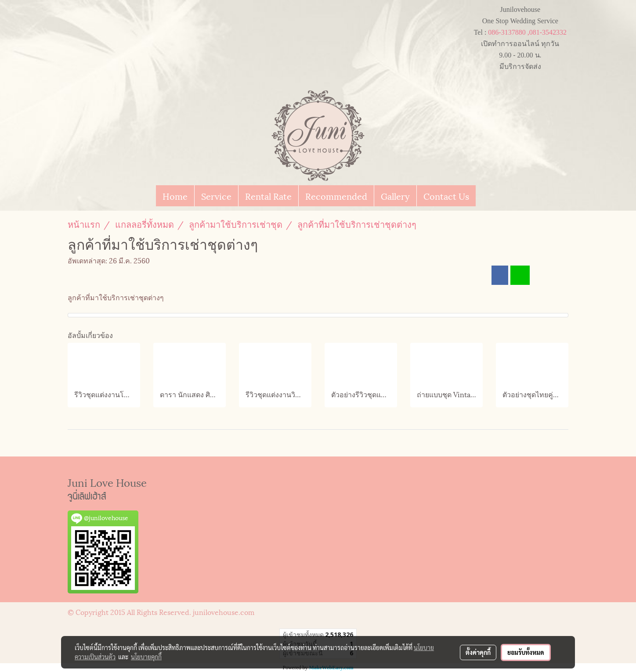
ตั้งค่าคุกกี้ (478, 652)
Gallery (395, 196)
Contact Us (446, 196)
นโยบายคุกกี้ (146, 657)
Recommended (336, 196)
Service (216, 196)
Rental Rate (268, 196)
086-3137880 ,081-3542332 (527, 32)
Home (175, 196)
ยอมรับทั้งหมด (526, 652)
